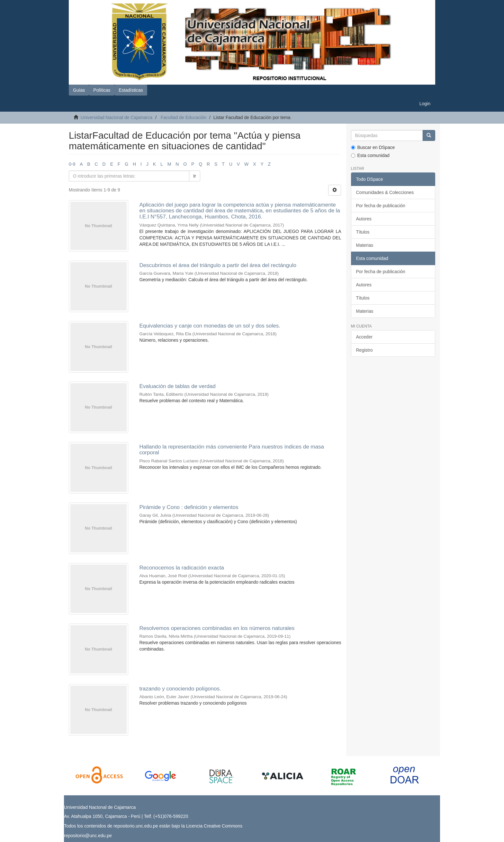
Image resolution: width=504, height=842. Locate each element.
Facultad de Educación (184, 117)
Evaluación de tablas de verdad (177, 386)
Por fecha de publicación (381, 206)
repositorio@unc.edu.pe (88, 836)
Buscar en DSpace (373, 147)
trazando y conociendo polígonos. (180, 689)
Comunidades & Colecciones (385, 192)
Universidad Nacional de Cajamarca (117, 117)
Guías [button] (79, 90)
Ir (195, 176)
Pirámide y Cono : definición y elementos (189, 507)
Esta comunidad (370, 155)
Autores (364, 219)
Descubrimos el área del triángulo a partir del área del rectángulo (218, 265)
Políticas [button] (102, 90)
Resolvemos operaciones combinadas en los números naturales (217, 628)
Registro (364, 350)
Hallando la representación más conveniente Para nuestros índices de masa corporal (232, 450)
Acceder (364, 337)
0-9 (72, 164)
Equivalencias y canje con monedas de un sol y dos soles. (210, 326)
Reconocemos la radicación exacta (182, 568)
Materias (365, 245)
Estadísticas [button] (131, 90)
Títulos (363, 232)
